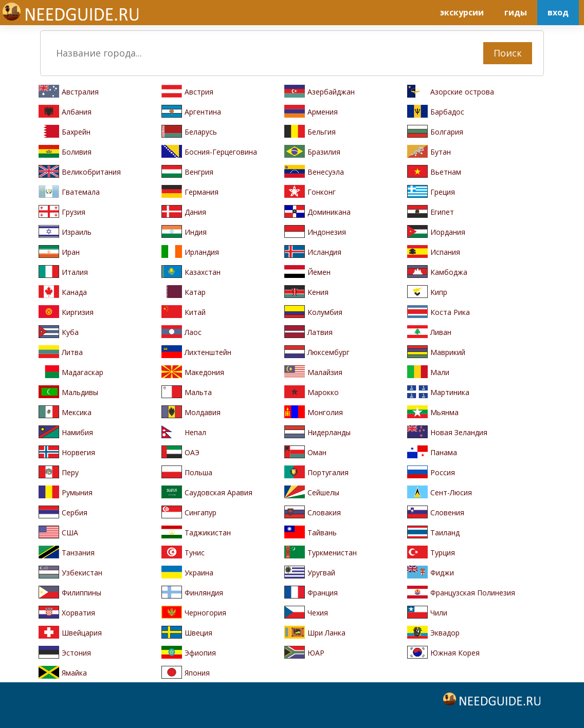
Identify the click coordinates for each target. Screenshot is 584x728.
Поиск (508, 53)
